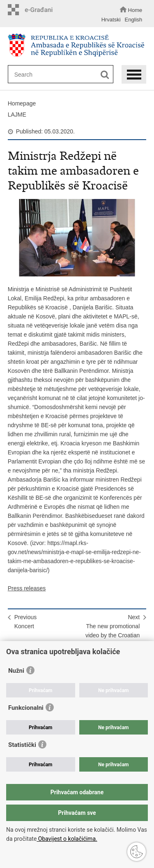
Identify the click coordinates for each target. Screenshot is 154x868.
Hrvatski (111, 20)
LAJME (17, 115)
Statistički (22, 745)
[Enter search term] (58, 74)
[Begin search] (105, 75)
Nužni (16, 671)
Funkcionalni (26, 708)
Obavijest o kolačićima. (67, 839)
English (134, 20)
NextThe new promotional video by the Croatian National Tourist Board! (111, 631)
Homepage (22, 103)
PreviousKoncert (25, 622)
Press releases (27, 588)
